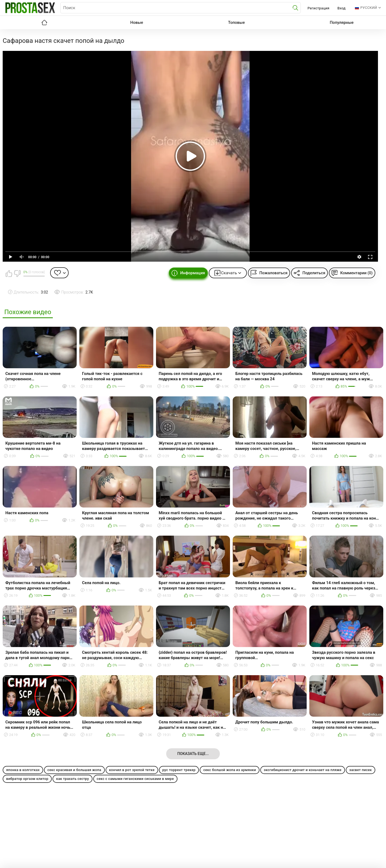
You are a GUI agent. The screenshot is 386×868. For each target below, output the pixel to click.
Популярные (342, 22)
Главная (44, 22)
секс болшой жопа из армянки (230, 770)
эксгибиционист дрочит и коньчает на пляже (303, 770)
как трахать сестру (72, 779)
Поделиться (314, 273)
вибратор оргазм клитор (27, 779)
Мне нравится (9, 273)
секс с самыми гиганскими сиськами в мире (135, 779)
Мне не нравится (17, 273)
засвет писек (361, 770)
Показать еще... (193, 754)
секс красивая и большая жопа (74, 770)
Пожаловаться (273, 273)
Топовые (236, 22)
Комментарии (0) (356, 273)
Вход (342, 8)
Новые (137, 22)
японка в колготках (23, 770)
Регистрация (318, 8)
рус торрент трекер (179, 770)
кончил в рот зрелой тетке (132, 770)
